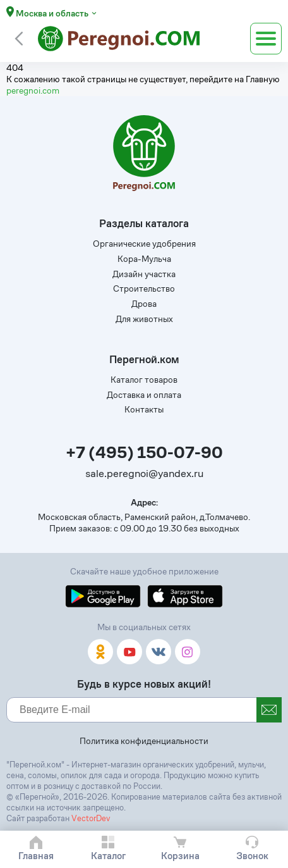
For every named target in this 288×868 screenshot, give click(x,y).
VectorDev (91, 818)
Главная (36, 856)
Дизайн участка (144, 274)
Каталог (108, 856)
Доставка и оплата (144, 395)
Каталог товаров (144, 380)
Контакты (144, 409)
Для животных (144, 319)
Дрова (144, 304)
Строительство (144, 288)
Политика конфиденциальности (144, 741)
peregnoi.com (33, 90)
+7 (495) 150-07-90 (144, 453)
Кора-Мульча (144, 259)
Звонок (252, 856)
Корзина (180, 856)
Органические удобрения (144, 244)
